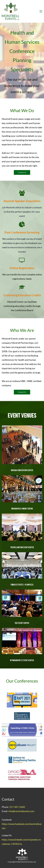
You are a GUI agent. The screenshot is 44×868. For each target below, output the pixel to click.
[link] (22, 515)
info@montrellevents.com (21, 811)
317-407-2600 (17, 807)
